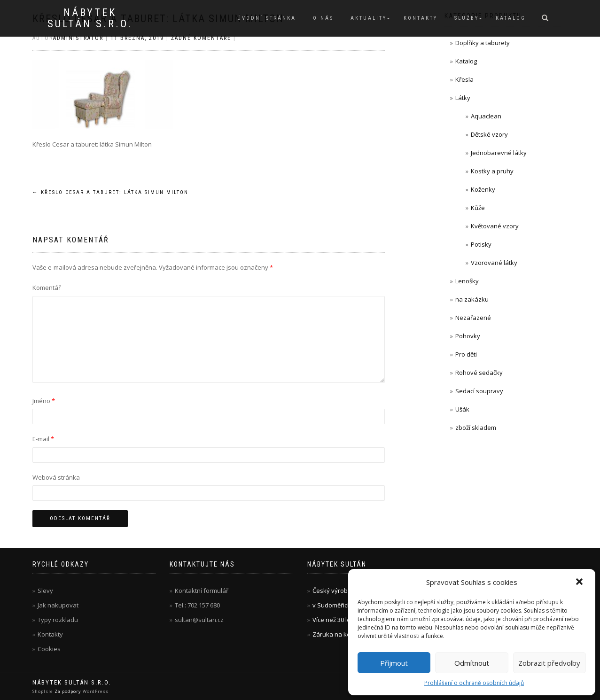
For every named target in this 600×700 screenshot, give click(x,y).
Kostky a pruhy (492, 171)
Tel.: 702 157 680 (197, 605)
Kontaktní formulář (202, 591)
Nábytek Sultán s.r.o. (90, 18)
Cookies (49, 649)
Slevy (45, 591)
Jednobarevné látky (499, 153)
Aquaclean (486, 116)
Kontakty (421, 18)
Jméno (44, 401)
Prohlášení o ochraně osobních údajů (474, 683)
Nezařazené (473, 318)
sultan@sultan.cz (199, 620)
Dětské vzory (489, 134)
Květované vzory (495, 226)
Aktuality (369, 18)
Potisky (481, 244)
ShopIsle (43, 691)
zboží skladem (476, 428)
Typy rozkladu (58, 620)
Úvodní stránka (267, 18)
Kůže (478, 208)
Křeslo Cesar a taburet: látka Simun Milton (110, 192)
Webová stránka (56, 477)
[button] (580, 583)
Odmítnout (472, 663)
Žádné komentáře (201, 38)
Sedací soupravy (479, 391)
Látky (463, 98)
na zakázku (472, 299)
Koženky (483, 189)
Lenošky (467, 281)
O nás (323, 18)
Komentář (47, 288)
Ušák (462, 409)
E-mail (43, 439)
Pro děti (466, 354)
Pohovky (468, 336)
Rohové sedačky (479, 373)
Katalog (511, 18)
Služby (467, 18)
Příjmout (394, 663)
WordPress (95, 691)
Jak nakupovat (58, 605)
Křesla (464, 79)
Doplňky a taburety (483, 43)
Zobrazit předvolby (549, 663)
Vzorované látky (494, 263)
